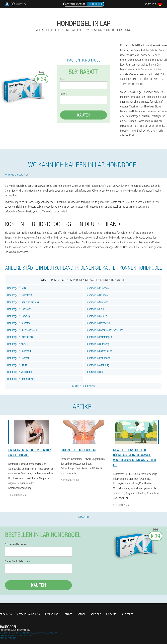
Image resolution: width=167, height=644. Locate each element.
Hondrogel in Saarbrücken (99, 351)
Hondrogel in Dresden (97, 295)
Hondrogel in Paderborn (19, 351)
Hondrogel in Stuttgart (97, 302)
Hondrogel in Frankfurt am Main (23, 302)
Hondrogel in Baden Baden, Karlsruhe (104, 330)
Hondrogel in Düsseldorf (20, 295)
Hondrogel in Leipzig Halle (20, 337)
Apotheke (96, 614)
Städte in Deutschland (83, 386)
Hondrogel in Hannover (19, 309)
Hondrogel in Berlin (17, 288)
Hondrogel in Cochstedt (19, 323)
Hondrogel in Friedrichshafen (22, 330)
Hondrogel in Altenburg (97, 365)
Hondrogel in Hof (94, 372)
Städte (68, 614)
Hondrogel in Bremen (96, 316)
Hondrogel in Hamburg (19, 316)
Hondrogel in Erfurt (17, 365)
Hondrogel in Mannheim (98, 358)
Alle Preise (128, 614)
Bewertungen (52, 614)
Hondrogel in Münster (18, 344)
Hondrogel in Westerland (20, 372)
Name (63, 79)
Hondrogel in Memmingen (99, 337)
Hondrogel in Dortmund (98, 323)
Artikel (81, 614)
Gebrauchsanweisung (28, 614)
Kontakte (111, 614)
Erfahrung (6, 614)
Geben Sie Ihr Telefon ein (17, 561)
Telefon (63, 94)
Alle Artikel (83, 517)
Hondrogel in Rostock (18, 358)
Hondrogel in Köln (95, 309)
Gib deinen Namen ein (16, 544)
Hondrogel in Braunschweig (21, 379)
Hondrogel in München (97, 288)
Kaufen (84, 115)
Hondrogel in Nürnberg (97, 344)
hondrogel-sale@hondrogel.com (15, 630)
